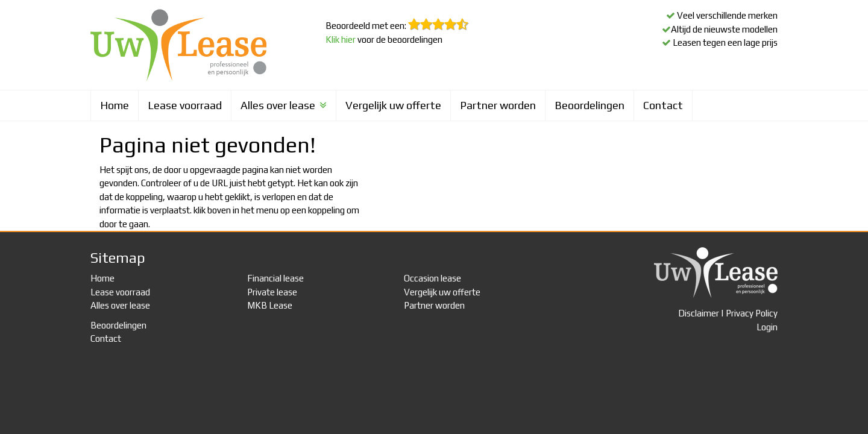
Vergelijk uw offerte (393, 105)
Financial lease (275, 278)
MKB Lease (270, 305)
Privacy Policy (752, 313)
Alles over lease (284, 105)
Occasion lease (432, 278)
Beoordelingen (590, 105)
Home (115, 105)
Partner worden (498, 105)
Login (767, 327)
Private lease (272, 292)
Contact (663, 105)
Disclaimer (699, 313)
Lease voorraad (185, 105)
